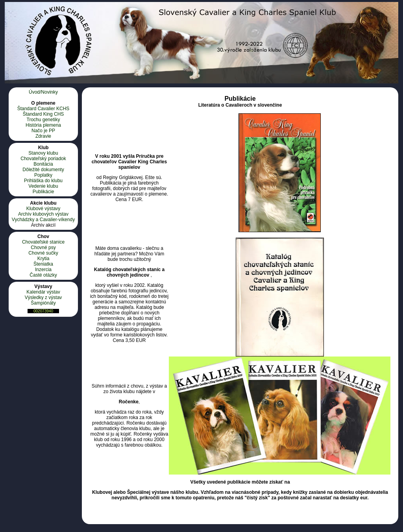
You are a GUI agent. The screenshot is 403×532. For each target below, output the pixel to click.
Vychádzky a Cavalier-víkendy (43, 220)
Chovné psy (43, 248)
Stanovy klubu (43, 153)
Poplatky (43, 175)
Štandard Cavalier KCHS (43, 109)
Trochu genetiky (43, 120)
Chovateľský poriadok (43, 159)
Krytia (43, 259)
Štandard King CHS (43, 114)
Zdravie (43, 136)
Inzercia (43, 270)
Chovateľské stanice (43, 242)
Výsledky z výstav (43, 297)
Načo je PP (43, 131)
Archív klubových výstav (43, 214)
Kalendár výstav (43, 292)
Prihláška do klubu (43, 181)
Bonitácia (43, 164)
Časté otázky (43, 275)
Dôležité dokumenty (43, 170)
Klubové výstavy (43, 209)
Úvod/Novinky (43, 92)
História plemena (43, 125)
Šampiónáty (43, 303)
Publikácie (43, 192)
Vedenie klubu (43, 186)
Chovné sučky (43, 253)
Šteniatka (43, 264)
